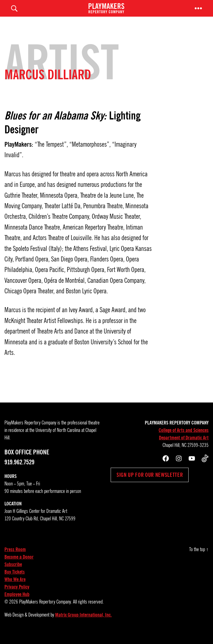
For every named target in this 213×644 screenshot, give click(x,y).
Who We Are (15, 588)
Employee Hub (17, 603)
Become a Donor (19, 565)
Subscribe (13, 573)
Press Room (15, 558)
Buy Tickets (15, 580)
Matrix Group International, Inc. (83, 623)
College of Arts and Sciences (184, 439)
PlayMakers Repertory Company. (45, 610)
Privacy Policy (17, 595)
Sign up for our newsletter (150, 483)
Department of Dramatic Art (184, 446)
